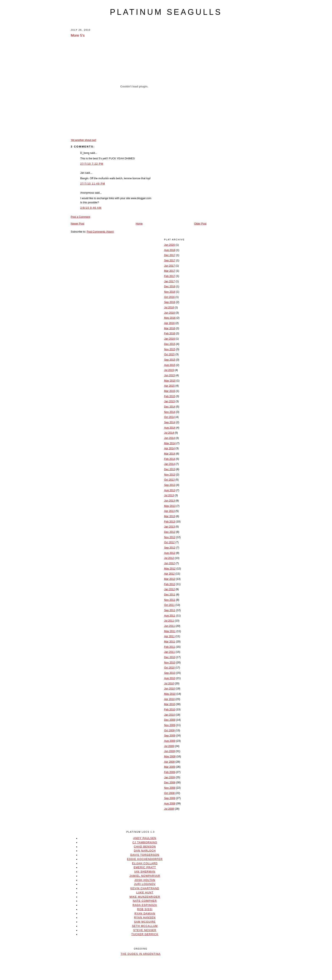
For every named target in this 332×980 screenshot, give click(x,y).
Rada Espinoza (145, 905)
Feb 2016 (170, 334)
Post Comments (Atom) (100, 232)
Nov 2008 (170, 788)
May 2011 (170, 631)
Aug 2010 (170, 678)
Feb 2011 (170, 647)
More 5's (78, 35)
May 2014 (170, 443)
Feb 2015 (170, 396)
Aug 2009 (170, 741)
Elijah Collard (145, 863)
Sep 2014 (170, 422)
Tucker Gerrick (145, 934)
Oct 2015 (169, 354)
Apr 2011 (169, 636)
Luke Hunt (145, 893)
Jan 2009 (169, 777)
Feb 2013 (170, 522)
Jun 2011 (169, 626)
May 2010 (170, 694)
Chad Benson (145, 847)
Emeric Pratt (145, 867)
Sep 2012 (170, 548)
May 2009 (170, 757)
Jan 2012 (169, 589)
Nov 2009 (170, 725)
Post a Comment (80, 217)
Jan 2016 (169, 339)
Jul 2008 (169, 809)
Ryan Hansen (145, 918)
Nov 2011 (170, 600)
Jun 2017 (169, 266)
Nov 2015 (170, 349)
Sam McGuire (145, 922)
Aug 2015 (170, 365)
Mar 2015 (170, 391)
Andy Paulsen (145, 838)
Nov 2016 (170, 292)
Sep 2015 (170, 360)
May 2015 (170, 381)
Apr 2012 (169, 574)
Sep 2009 (170, 736)
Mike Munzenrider (145, 897)
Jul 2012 (169, 558)
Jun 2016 (169, 313)
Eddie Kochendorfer (145, 859)
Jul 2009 (169, 746)
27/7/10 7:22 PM (92, 164)
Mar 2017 (170, 271)
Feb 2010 (170, 710)
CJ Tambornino (145, 842)
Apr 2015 (169, 386)
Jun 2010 (169, 689)
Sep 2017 (170, 261)
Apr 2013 (169, 511)
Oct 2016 (169, 297)
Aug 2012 (170, 553)
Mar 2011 (170, 642)
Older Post (200, 224)
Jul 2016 (169, 307)
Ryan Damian (145, 914)
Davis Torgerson (145, 855)
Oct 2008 (169, 793)
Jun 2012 (169, 563)
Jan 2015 (169, 401)
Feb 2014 (170, 459)
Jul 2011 (169, 621)
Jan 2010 (169, 715)
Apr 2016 (169, 323)
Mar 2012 (170, 579)
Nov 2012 (170, 537)
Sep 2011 (170, 610)
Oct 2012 (169, 542)
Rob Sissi (145, 909)
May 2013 (170, 506)
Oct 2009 (169, 731)
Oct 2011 (169, 605)
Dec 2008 (170, 783)
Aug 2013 (170, 490)
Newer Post (77, 224)
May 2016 (170, 318)
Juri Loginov (145, 884)
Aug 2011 (170, 616)
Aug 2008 (170, 804)
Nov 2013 (170, 475)
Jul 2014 (169, 433)
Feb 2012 (170, 584)
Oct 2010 (169, 668)
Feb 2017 (170, 276)
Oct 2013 (169, 480)
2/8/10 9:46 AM (91, 208)
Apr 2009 (169, 762)
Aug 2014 (170, 428)
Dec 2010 (170, 657)
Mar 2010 (170, 704)
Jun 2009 (169, 751)
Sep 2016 (170, 302)
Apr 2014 (169, 448)
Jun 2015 (169, 375)
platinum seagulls (166, 12)
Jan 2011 (169, 652)
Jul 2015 (169, 370)
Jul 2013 (169, 495)
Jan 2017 (169, 281)
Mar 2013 (170, 516)
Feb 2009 (170, 772)
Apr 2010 (169, 699)
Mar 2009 (170, 767)
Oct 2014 (169, 417)
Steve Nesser (145, 930)
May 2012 (170, 569)
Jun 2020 (169, 245)
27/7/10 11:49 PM (93, 184)
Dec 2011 (170, 595)
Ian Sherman (145, 872)
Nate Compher (145, 901)
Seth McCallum (145, 926)
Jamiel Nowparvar (145, 876)
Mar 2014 (170, 454)
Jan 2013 (169, 527)
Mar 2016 (170, 328)
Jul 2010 (169, 684)
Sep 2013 (170, 485)
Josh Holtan (145, 880)
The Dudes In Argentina (140, 954)
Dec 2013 (170, 469)
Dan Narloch (145, 851)
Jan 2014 (169, 464)
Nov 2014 (170, 412)
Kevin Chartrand (145, 888)
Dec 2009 (170, 720)
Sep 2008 (170, 798)
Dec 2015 (170, 344)
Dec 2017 (170, 255)
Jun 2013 (169, 501)
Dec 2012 (170, 532)
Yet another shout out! (83, 140)
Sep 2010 (170, 673)
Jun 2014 (169, 438)
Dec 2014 (170, 407)
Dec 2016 (170, 287)
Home (139, 224)
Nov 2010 (170, 663)
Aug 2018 (170, 250)
